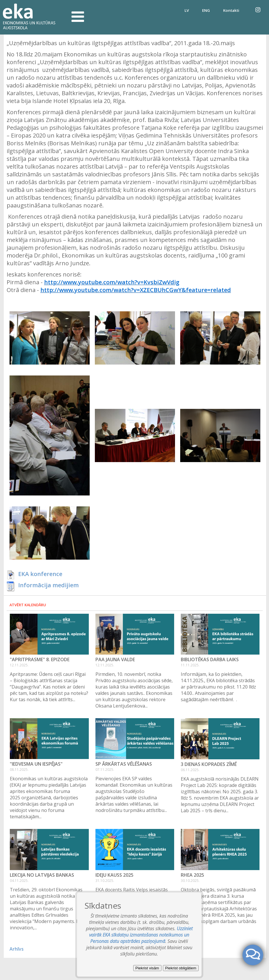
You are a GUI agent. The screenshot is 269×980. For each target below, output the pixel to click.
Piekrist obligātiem (181, 968)
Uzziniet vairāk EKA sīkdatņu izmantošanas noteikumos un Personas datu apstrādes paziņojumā (141, 935)
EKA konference (40, 574)
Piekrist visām (147, 968)
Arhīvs (17, 949)
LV (187, 10)
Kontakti (231, 10)
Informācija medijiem (48, 585)
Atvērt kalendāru (28, 605)
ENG (206, 10)
